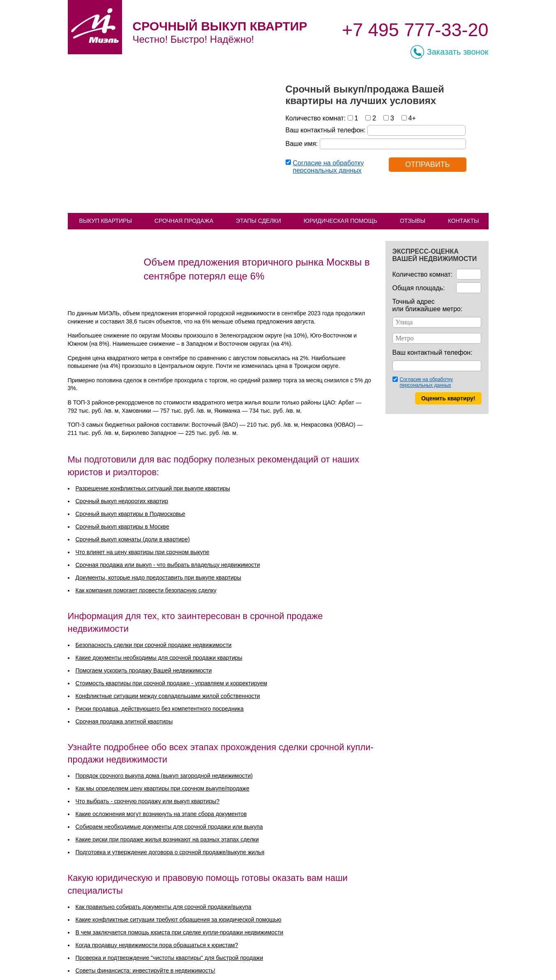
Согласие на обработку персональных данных (329, 167)
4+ (412, 118)
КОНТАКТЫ (464, 221)
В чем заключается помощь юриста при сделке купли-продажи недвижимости (180, 932)
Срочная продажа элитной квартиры (124, 721)
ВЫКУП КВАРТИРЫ (106, 221)
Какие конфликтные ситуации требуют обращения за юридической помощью (179, 920)
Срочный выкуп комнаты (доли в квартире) (133, 539)
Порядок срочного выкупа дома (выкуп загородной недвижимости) (164, 776)
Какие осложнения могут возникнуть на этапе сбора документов (161, 814)
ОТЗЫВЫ (413, 221)
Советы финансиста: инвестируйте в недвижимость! (145, 971)
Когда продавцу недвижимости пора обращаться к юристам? (157, 945)
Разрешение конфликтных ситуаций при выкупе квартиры (153, 488)
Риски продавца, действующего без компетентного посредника (160, 709)
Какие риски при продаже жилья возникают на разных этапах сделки (167, 839)
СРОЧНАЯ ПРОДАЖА (184, 221)
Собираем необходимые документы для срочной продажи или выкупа (169, 827)
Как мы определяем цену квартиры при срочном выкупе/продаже (163, 788)
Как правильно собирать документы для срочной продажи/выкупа (164, 907)
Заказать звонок (458, 52)
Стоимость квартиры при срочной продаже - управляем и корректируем (172, 683)
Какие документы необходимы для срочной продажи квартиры (159, 658)
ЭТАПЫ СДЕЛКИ (258, 221)
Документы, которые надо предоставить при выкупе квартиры (158, 578)
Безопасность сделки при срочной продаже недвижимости (154, 645)
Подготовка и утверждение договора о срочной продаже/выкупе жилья (170, 852)
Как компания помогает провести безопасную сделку (146, 590)
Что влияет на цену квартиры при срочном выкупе (143, 552)
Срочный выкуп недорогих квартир (122, 501)
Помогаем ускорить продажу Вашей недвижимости (144, 670)
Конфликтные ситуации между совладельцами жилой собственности (168, 696)
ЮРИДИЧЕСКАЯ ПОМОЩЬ (340, 221)
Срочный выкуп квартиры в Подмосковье (130, 514)
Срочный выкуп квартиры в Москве (122, 527)
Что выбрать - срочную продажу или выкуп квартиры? (148, 801)
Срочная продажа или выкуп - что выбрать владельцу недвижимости (168, 565)
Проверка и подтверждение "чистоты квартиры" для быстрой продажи (170, 958)
